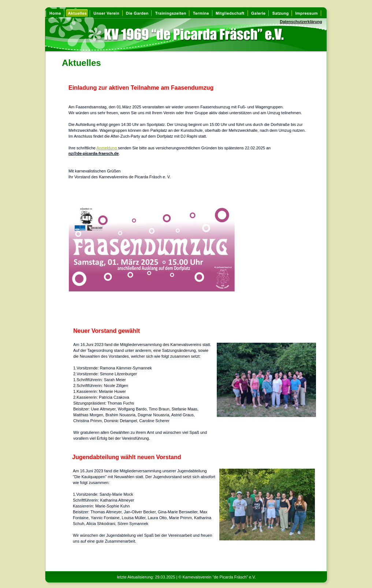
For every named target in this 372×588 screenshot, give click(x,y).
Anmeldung (107, 148)
